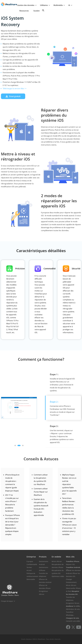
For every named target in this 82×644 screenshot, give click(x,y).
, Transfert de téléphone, (72, 597)
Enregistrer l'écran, (73, 603)
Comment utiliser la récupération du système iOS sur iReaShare (41, 480)
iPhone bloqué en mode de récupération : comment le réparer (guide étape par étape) (12, 483)
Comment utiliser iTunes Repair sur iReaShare (41, 492)
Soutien (37, 11)
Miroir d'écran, (71, 585)
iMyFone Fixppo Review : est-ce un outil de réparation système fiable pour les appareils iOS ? (69, 484)
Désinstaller (31, 579)
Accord (29, 570)
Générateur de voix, (73, 609)
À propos (30, 561)
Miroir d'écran (57, 561)
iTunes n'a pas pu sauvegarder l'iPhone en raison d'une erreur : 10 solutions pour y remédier (69, 526)
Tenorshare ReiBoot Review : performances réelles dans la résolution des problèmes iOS (69, 506)
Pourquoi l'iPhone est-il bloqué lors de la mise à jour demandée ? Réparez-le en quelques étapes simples (12, 525)
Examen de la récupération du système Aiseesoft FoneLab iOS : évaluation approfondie (41, 507)
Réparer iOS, (70, 564)
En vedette (56, 557)
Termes (29, 567)
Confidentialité (32, 564)
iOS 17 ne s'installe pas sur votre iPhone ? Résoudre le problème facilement (12, 503)
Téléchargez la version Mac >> (15, 89)
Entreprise (31, 557)
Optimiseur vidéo (58, 576)
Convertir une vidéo (73, 621)
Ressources (24, 11)
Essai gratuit (13, 96)
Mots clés (70, 557)
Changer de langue (7, 601)
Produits (43, 557)
